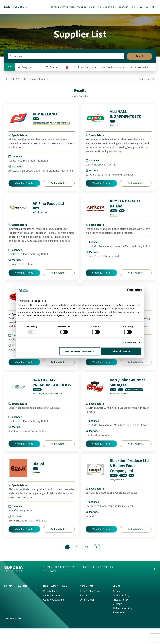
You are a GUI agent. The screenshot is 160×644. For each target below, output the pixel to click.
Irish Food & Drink (90, 591)
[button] (59, 183)
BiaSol (38, 464)
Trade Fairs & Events (89, 7)
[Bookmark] (147, 7)
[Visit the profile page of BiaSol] (18, 468)
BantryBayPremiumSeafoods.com (47, 394)
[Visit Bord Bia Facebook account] (15, 587)
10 (87, 547)
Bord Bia (85, 595)
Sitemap (117, 604)
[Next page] (97, 547)
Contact (124, 7)
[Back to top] (155, 569)
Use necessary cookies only (80, 351)
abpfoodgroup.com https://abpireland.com (51, 123)
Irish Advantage (55, 586)
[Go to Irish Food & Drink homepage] (16, 7)
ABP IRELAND (45, 114)
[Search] (141, 7)
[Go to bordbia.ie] (24, 569)
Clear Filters (146, 79)
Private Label (51, 591)
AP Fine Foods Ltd (48, 203)
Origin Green (87, 600)
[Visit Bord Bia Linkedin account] (19, 587)
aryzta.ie (114, 215)
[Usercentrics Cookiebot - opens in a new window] (129, 291)
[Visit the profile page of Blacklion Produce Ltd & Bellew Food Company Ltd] (96, 470)
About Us (110, 7)
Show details (130, 342)
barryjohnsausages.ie (119, 394)
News (134, 7)
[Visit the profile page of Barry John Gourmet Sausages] (96, 386)
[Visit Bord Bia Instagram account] (6, 587)
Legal (117, 586)
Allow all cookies (121, 351)
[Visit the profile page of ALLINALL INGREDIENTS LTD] (96, 118)
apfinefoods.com (40, 212)
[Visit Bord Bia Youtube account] (25, 587)
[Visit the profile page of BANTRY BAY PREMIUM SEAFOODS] (18, 386)
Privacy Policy (121, 600)
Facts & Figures (52, 595)
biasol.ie (36, 473)
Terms (116, 591)
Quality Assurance (53, 600)
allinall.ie (114, 125)
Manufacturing (40, 79)
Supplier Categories (63, 7)
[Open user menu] (153, 7)
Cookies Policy (121, 595)
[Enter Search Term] (11, 56)
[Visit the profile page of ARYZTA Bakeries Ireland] (96, 207)
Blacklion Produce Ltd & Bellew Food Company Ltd (129, 466)
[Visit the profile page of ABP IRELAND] (18, 118)
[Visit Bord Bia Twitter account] (11, 587)
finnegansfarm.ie (117, 480)
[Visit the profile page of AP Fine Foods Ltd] (18, 207)
